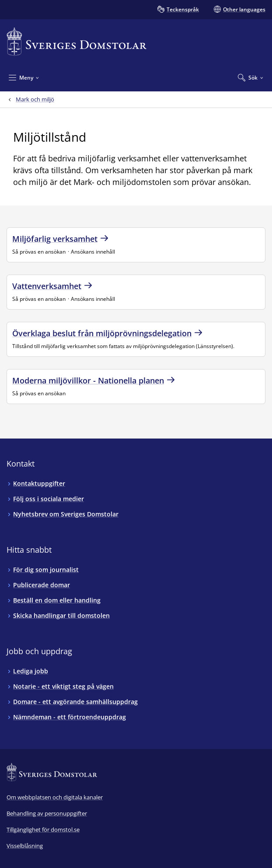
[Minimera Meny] (24, 77)
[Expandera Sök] (251, 77)
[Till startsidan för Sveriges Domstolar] (77, 42)
